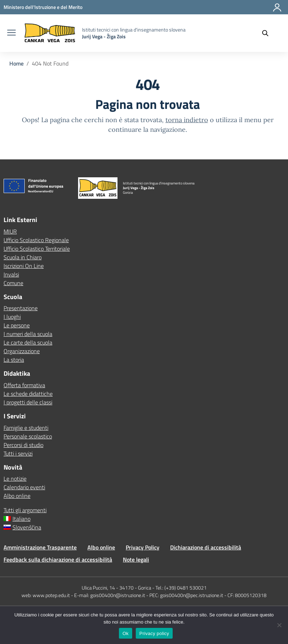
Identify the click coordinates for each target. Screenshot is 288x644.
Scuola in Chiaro (23, 257)
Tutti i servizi (18, 453)
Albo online (17, 496)
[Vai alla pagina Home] (16, 63)
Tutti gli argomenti (25, 510)
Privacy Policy (143, 547)
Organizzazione (22, 351)
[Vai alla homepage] (50, 33)
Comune (13, 283)
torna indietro (187, 120)
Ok (126, 633)
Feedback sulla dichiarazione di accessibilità (58, 559)
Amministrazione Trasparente (40, 547)
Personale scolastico (28, 436)
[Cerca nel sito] (269, 33)
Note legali (136, 559)
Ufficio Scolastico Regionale (36, 240)
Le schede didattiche (28, 394)
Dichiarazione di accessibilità (206, 547)
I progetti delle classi (28, 402)
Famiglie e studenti (26, 428)
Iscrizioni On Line (24, 266)
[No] (279, 625)
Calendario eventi (24, 487)
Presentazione (21, 308)
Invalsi (11, 274)
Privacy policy (154, 633)
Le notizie (15, 479)
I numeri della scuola (28, 334)
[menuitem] (144, 519)
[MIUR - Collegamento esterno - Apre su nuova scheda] (43, 7)
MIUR (10, 231)
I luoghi (12, 317)
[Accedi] (278, 10)
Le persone (17, 325)
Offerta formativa (24, 385)
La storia (14, 360)
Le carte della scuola (28, 342)
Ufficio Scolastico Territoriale (37, 249)
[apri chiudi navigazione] (11, 33)
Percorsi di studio (23, 445)
